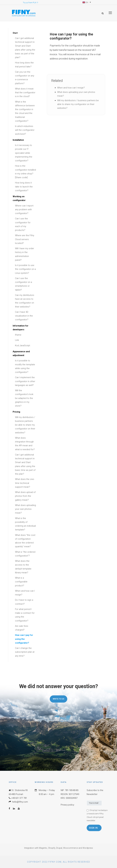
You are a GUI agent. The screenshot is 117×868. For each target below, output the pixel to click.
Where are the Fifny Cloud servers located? (25, 239)
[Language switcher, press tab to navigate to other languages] (87, 2)
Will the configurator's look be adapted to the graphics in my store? (24, 398)
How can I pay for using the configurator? (24, 639)
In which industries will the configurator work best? (25, 130)
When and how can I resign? (71, 88)
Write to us (58, 699)
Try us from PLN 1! (30, 3)
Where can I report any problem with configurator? (24, 210)
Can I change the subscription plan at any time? (25, 652)
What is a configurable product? (21, 582)
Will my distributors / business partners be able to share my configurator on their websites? (25, 425)
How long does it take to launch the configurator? (24, 187)
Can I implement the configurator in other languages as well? (25, 381)
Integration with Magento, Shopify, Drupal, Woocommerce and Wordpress (59, 848)
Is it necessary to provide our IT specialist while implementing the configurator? (24, 153)
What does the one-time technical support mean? (25, 483)
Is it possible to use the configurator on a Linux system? (25, 269)
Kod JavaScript (23, 346)
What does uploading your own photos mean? (25, 509)
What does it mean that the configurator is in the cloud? (25, 93)
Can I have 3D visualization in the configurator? (24, 316)
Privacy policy (67, 805)
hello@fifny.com (20, 802)
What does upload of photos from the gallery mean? (25, 496)
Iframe (18, 335)
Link (17, 340)
